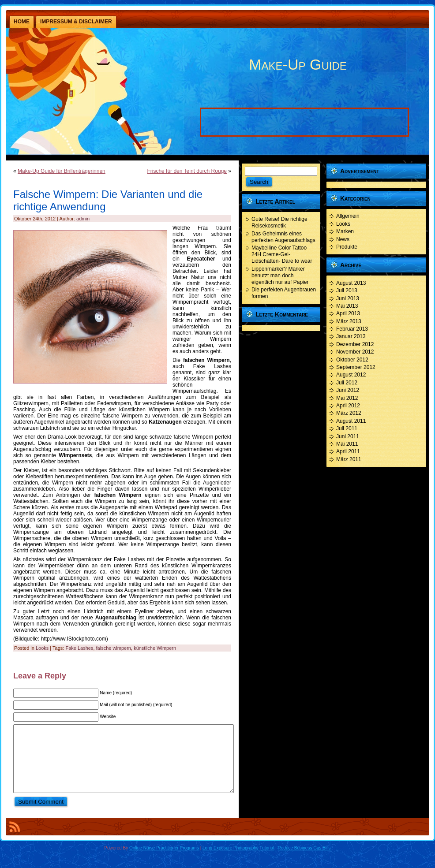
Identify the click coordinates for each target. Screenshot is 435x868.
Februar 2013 (352, 329)
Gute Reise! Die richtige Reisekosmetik (279, 222)
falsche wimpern (114, 648)
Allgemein (348, 216)
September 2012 (356, 367)
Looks (42, 648)
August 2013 (351, 283)
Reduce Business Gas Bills (304, 861)
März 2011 (349, 459)
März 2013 (349, 321)
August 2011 (351, 421)
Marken (345, 231)
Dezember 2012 (355, 344)
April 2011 (348, 451)
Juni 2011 (348, 436)
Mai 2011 (347, 444)
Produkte (347, 247)
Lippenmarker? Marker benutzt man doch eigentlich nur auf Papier (280, 276)
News (343, 239)
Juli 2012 (347, 383)
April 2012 (348, 406)
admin (83, 219)
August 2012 (351, 375)
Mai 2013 (347, 306)
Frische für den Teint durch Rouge (187, 171)
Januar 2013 (351, 336)
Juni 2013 (348, 298)
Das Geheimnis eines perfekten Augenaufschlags (283, 237)
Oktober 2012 (352, 360)
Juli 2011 (347, 428)
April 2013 (348, 313)
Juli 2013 (347, 291)
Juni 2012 (348, 390)
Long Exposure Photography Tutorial (238, 861)
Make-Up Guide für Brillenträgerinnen (62, 171)
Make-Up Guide (298, 64)
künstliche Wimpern (155, 648)
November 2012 (355, 352)
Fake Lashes (79, 648)
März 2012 (349, 413)
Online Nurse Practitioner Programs (164, 861)
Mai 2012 (347, 398)
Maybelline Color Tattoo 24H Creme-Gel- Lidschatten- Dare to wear (282, 254)
